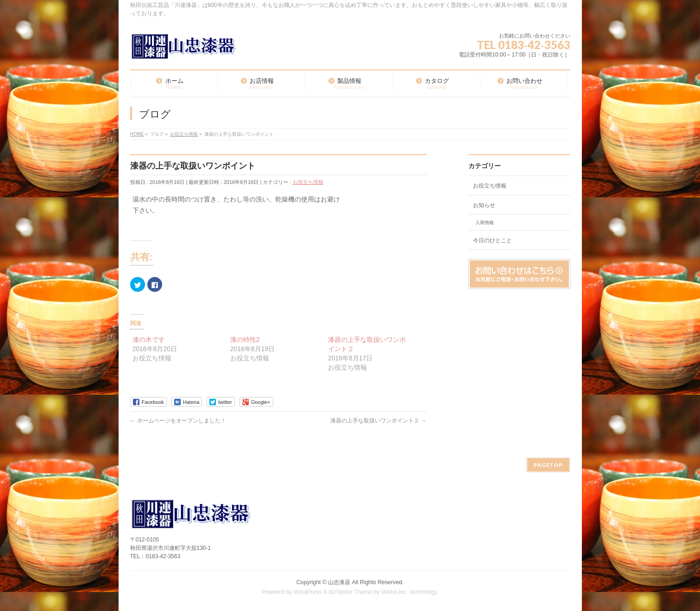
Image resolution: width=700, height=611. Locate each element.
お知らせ (484, 205)
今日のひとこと (492, 240)
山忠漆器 (339, 582)
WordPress (308, 592)
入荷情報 (485, 223)
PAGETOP (548, 465)
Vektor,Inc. (395, 592)
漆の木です (149, 340)
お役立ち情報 (308, 182)
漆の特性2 (245, 340)
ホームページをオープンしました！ (178, 421)
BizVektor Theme (350, 592)
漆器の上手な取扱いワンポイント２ (378, 421)
